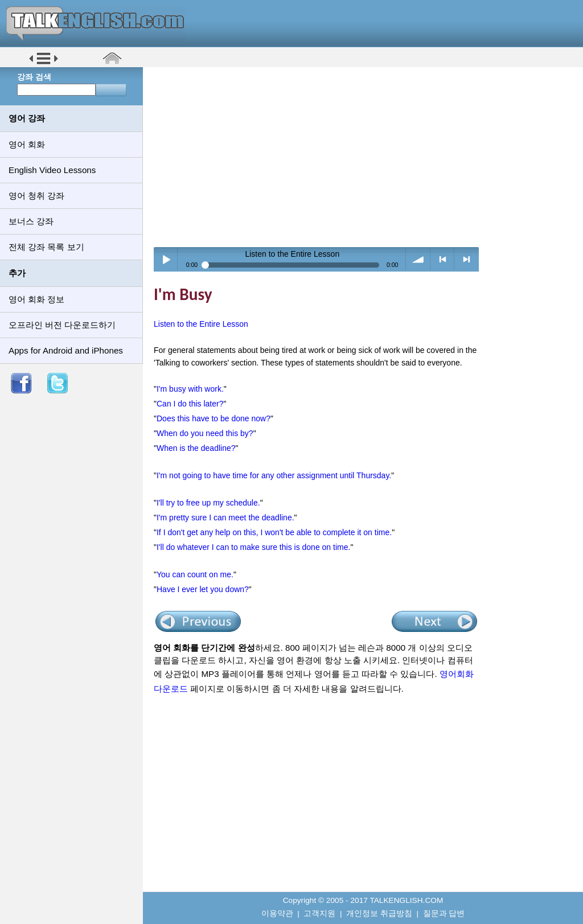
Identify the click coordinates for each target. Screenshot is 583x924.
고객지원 (319, 913)
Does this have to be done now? (214, 418)
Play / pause (166, 259)
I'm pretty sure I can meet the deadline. (225, 518)
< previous (443, 259)
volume (418, 259)
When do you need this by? (205, 433)
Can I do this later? (190, 404)
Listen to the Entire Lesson (201, 324)
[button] (44, 63)
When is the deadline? (196, 448)
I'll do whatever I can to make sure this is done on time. (253, 547)
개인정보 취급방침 (379, 913)
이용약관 (277, 913)
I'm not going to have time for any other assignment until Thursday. (274, 475)
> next (467, 259)
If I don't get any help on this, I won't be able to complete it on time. (274, 532)
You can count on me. (195, 574)
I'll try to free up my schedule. (208, 503)
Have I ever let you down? (203, 589)
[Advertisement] (367, 157)
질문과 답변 (444, 913)
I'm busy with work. (190, 389)
